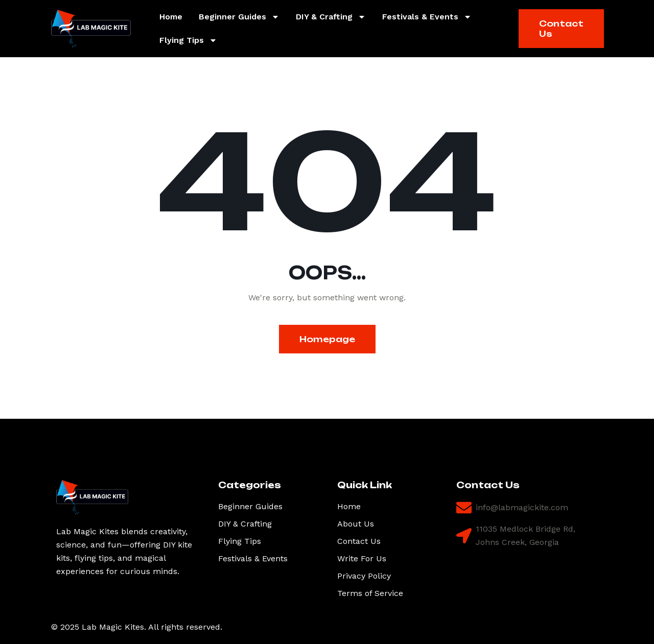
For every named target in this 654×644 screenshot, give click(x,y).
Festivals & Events (427, 17)
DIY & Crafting (331, 17)
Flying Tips (188, 40)
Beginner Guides (239, 17)
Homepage (327, 339)
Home (171, 17)
